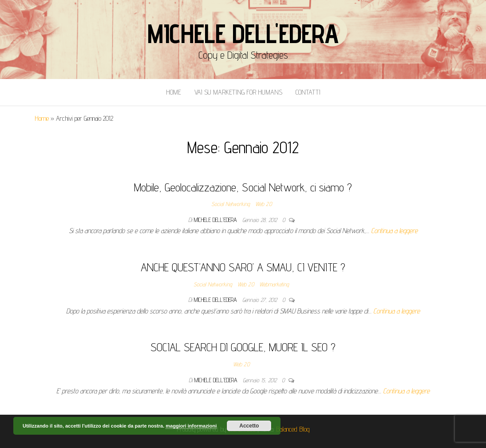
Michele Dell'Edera (243, 33)
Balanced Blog (293, 429)
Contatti (308, 92)
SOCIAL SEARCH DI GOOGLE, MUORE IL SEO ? (243, 347)
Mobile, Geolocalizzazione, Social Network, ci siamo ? (243, 187)
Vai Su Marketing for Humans (238, 92)
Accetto (249, 426)
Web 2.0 (263, 204)
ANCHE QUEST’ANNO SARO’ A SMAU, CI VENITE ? (243, 267)
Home (174, 92)
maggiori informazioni (191, 426)
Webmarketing (274, 284)
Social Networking (231, 204)
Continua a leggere (394, 231)
